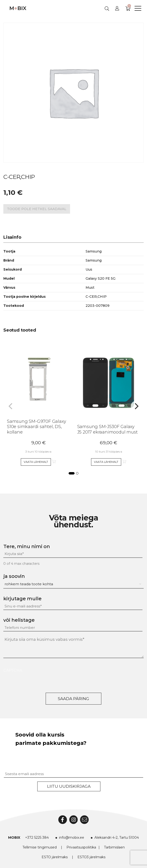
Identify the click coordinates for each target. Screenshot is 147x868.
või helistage (19, 620)
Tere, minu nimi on (27, 546)
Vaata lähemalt (36, 462)
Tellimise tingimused (40, 847)
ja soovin (14, 576)
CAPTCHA (13, 670)
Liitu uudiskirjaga (69, 786)
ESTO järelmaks (55, 857)
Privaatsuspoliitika (81, 847)
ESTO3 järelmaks (91, 857)
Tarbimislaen (114, 847)
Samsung (94, 260)
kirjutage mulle (22, 599)
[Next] (136, 406)
